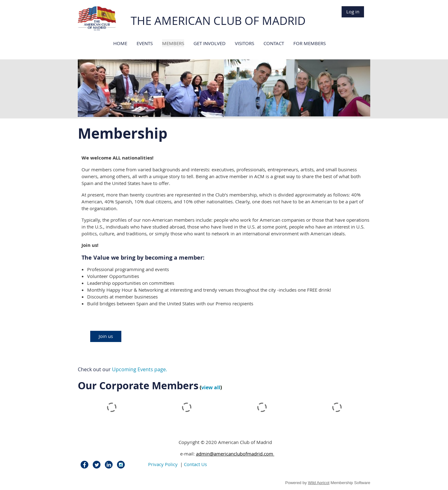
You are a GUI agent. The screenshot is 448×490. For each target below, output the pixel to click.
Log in (353, 12)
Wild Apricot (319, 483)
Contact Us (195, 464)
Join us (106, 336)
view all (211, 387)
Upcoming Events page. (140, 369)
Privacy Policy (163, 464)
